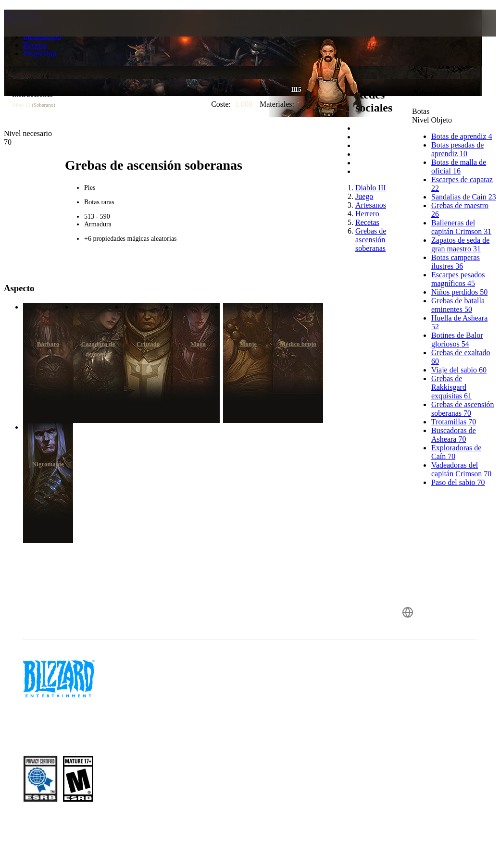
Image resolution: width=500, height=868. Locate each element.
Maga (198, 344)
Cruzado (148, 344)
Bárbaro (48, 344)
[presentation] (40, 35)
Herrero (24, 16)
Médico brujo (298, 344)
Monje (248, 344)
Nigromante (48, 464)
